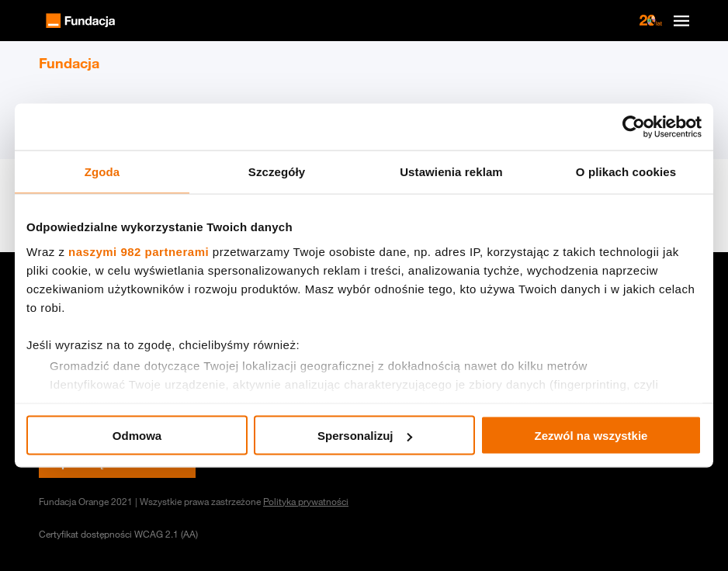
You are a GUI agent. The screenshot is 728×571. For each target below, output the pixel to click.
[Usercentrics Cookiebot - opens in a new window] (634, 127)
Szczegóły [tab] (277, 172)
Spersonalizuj (365, 436)
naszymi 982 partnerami (139, 251)
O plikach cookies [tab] (626, 172)
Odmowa (137, 436)
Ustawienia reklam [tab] (451, 172)
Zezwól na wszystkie (591, 436)
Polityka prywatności (306, 501)
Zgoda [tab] (102, 172)
